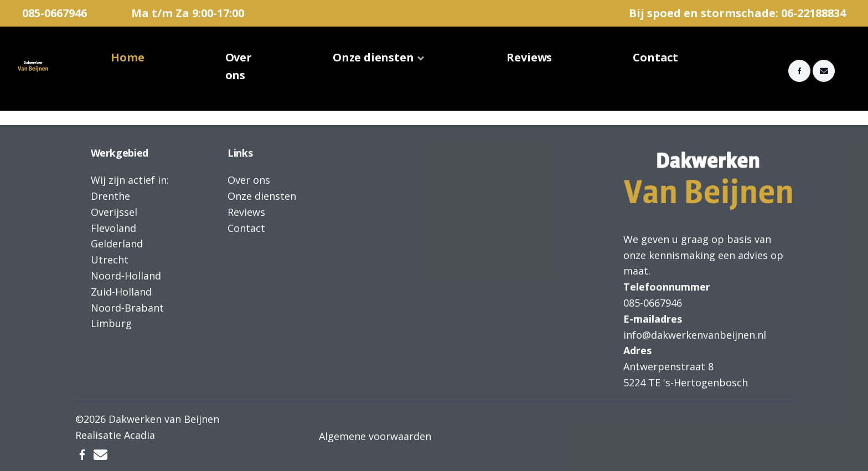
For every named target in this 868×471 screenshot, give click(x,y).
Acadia (139, 435)
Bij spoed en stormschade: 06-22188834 (737, 13)
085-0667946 (55, 13)
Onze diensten (373, 57)
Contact (655, 57)
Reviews (529, 57)
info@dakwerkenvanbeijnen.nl (695, 335)
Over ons (239, 66)
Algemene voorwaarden (375, 436)
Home (127, 57)
